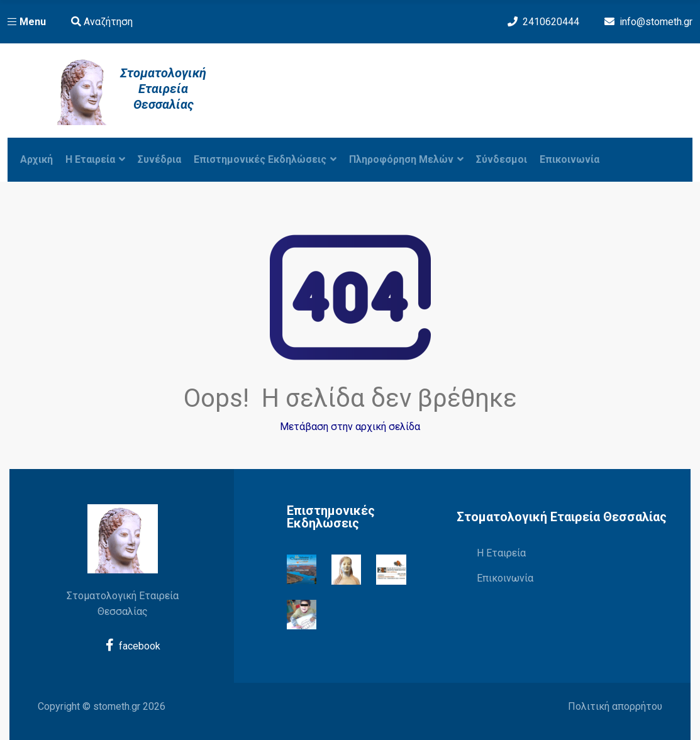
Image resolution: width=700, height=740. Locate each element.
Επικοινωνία (569, 159)
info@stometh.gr (656, 22)
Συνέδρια (159, 159)
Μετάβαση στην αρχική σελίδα (350, 427)
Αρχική (36, 159)
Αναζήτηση (102, 22)
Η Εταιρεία (501, 553)
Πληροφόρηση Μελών (406, 159)
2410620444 (551, 22)
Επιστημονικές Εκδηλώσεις (265, 159)
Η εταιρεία (95, 159)
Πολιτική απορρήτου (615, 706)
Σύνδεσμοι (502, 159)
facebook (133, 645)
